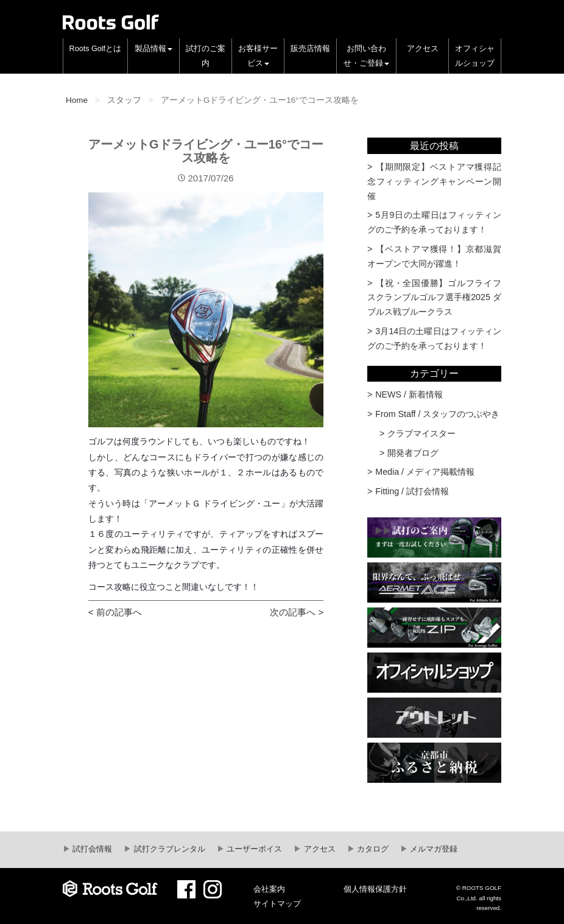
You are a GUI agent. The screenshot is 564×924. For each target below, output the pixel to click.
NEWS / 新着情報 (409, 394)
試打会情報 (92, 849)
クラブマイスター (421, 433)
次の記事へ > (297, 612)
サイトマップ (277, 904)
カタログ (372, 849)
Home (77, 100)
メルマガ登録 (433, 849)
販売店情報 (310, 49)
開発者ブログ (413, 453)
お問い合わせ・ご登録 (366, 56)
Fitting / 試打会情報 (412, 491)
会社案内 (269, 889)
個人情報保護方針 (375, 889)
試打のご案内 (206, 56)
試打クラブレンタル (168, 849)
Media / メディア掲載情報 (425, 472)
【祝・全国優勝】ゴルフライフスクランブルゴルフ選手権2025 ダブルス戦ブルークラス (434, 298)
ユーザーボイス (254, 849)
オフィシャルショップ (475, 56)
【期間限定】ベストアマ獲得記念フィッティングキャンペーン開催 (434, 181)
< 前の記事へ (115, 612)
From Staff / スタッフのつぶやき (437, 414)
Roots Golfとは (96, 49)
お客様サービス (258, 56)
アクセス (423, 49)
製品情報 (153, 49)
